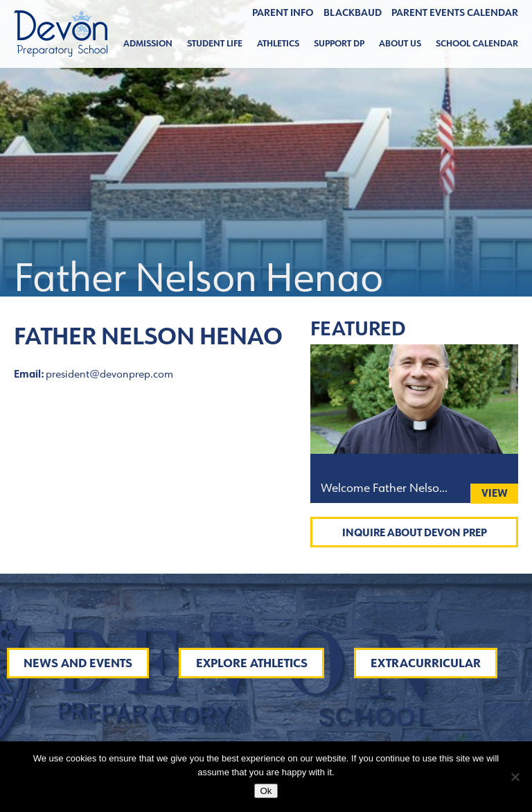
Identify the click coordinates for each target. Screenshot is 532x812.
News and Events (78, 663)
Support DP (339, 43)
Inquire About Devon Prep (415, 532)
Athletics (278, 43)
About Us (400, 43)
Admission (148, 43)
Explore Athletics (252, 663)
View (495, 493)
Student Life (215, 43)
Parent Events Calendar (455, 12)
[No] (515, 777)
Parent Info (283, 12)
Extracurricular (426, 663)
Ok (266, 791)
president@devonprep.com (109, 374)
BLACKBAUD (353, 12)
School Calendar (477, 43)
